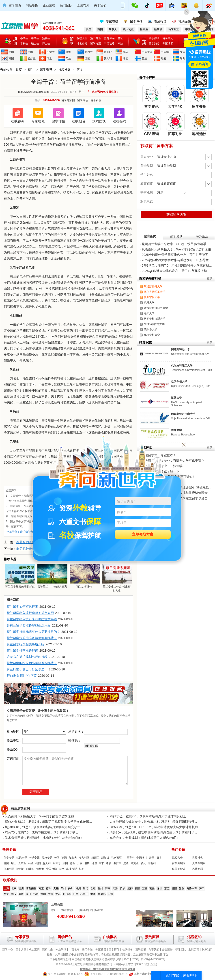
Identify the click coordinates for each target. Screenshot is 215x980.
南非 (101, 863)
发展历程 (194, 950)
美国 (11, 52)
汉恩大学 (149, 303)
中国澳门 (166, 52)
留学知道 (154, 43)
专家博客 (168, 43)
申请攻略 (109, 43)
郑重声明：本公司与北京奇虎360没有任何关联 (107, 969)
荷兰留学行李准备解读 (22, 650)
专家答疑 (112, 22)
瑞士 (49, 58)
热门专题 (178, 850)
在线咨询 (18, 121)
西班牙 (57, 863)
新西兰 (89, 52)
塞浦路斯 (71, 869)
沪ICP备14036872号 (153, 959)
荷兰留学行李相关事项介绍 (26, 644)
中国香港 (147, 52)
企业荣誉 (49, 5)
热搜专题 (9, 850)
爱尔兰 (32, 58)
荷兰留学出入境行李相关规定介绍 (30, 613)
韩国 (11, 58)
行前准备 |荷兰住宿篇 (22, 676)
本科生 (24, 43)
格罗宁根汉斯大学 (155, 319)
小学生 (24, 38)
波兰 (126, 863)
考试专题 (34, 858)
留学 (69, 954)
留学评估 (136, 22)
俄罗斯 (117, 863)
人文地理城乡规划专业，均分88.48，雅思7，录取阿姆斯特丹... (153, 822)
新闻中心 (8, 950)
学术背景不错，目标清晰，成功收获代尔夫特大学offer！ (44, 838)
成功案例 (34, 950)
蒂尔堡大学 (150, 330)
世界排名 (198, 858)
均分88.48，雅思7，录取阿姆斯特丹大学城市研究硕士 (43, 827)
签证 (120, 38)
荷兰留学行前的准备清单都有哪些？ (32, 638)
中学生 (35, 38)
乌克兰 (135, 863)
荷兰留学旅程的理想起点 (20, 576)
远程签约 (119, 121)
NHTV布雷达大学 (154, 324)
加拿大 (51, 52)
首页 (19, 70)
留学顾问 (168, 38)
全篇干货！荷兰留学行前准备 (24, 532)
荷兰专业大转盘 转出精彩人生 (117, 578)
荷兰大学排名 (84, 576)
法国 (125, 58)
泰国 (183, 52)
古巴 (61, 869)
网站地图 (32, 5)
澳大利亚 (84, 858)
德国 (87, 58)
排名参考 (82, 43)
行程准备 (64, 70)
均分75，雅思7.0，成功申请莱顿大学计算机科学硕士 (42, 832)
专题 (120, 43)
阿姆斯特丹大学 (153, 286)
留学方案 (96, 43)
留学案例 (96, 100)
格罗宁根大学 (152, 297)
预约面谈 (99, 121)
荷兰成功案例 (20, 808)
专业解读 (61, 950)
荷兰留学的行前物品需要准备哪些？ (32, 663)
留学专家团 (68, 100)
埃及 (143, 863)
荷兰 (68, 58)
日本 (159, 858)
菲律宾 (30, 869)
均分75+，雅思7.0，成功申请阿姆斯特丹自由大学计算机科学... (153, 832)
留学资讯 (46, 70)
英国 (30, 52)
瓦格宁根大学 (152, 335)
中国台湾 (52, 869)
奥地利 (152, 863)
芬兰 (144, 58)
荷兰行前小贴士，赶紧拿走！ (27, 669)
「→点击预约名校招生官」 (103, 92)
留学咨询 (154, 38)
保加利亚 (9, 869)
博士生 (46, 43)
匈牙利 (40, 869)
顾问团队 (66, 5)
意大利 (108, 58)
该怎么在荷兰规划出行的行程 (27, 657)
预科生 (46, 38)
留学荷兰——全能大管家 (52, 576)
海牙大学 (149, 313)
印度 (81, 869)
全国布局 (83, 5)
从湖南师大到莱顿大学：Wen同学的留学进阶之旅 (176, 249)
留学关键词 (179, 863)
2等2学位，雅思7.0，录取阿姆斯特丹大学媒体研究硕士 (148, 816)
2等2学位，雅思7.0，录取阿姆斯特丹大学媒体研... (177, 265)
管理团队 (181, 950)
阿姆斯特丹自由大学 (156, 308)
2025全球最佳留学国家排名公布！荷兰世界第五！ (177, 255)
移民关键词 (179, 869)
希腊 (109, 863)
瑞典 (183, 58)
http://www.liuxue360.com (33, 92)
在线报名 (160, 22)
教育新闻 (150, 236)
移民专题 (22, 858)
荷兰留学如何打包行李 (22, 607)
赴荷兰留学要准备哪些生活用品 (29, 625)
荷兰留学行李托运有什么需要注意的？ (33, 632)
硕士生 (35, 43)
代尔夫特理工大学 (155, 292)
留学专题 (9, 858)
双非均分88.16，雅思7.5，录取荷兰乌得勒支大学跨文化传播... (48, 822)
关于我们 (100, 5)
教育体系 (109, 38)
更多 (210, 278)
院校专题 (47, 858)
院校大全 (82, 38)
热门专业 (96, 38)
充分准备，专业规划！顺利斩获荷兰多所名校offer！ (146, 838)
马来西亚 (116, 858)
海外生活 (202, 236)
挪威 (94, 863)
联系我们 (207, 950)
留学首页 (15, 5)
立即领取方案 (143, 535)
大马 (125, 52)
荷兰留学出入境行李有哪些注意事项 (32, 619)
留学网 (121, 954)
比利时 (20, 869)
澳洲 (68, 52)
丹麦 (163, 58)
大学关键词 (199, 863)
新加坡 (108, 52)
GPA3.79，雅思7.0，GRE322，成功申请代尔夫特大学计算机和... (155, 827)
